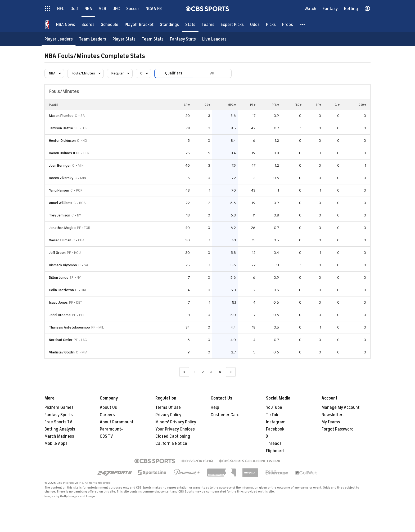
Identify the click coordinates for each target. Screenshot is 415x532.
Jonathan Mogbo (62, 228)
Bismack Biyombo (63, 265)
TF (318, 105)
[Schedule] (110, 25)
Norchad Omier (61, 340)
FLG (298, 105)
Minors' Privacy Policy (176, 422)
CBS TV (106, 436)
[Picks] (271, 25)
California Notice (171, 444)
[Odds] (255, 25)
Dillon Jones (59, 278)
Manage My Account (340, 407)
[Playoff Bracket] (139, 25)
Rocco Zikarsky (61, 178)
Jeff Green (57, 253)
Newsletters (333, 415)
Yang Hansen (59, 190)
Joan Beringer (60, 165)
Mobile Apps (56, 444)
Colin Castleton (61, 290)
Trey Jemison (60, 215)
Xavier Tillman (60, 240)
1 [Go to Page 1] (195, 372)
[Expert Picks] (232, 25)
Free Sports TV (58, 422)
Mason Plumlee (61, 116)
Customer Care (225, 415)
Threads (274, 444)
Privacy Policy (168, 415)
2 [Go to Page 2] (203, 372)
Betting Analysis (60, 429)
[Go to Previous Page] (184, 372)
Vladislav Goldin (62, 352)
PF (253, 105)
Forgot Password (338, 429)
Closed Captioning (173, 436)
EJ (337, 105)
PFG (275, 105)
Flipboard (275, 451)
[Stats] (190, 25)
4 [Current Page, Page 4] (220, 372)
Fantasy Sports (59, 415)
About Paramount (117, 422)
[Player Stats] (124, 39)
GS (207, 105)
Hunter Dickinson (62, 141)
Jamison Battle (61, 128)
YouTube (274, 407)
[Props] (288, 25)
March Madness (59, 436)
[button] (303, 25)
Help (215, 407)
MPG (232, 105)
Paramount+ (112, 429)
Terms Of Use (168, 407)
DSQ (362, 105)
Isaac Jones (58, 302)
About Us (108, 407)
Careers (107, 415)
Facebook (275, 429)
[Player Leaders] (59, 39)
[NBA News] (66, 25)
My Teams (331, 422)
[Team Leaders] (93, 39)
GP (187, 105)
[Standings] (169, 25)
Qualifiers (174, 73)
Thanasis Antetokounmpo (69, 327)
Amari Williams (61, 203)
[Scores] (88, 25)
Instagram (276, 422)
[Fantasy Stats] (183, 39)
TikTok (272, 415)
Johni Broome (60, 315)
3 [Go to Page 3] (211, 372)
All (212, 73)
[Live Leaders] (214, 39)
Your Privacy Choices (175, 429)
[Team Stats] (153, 39)
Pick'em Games (59, 407)
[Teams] (208, 25)
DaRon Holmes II (62, 153)
